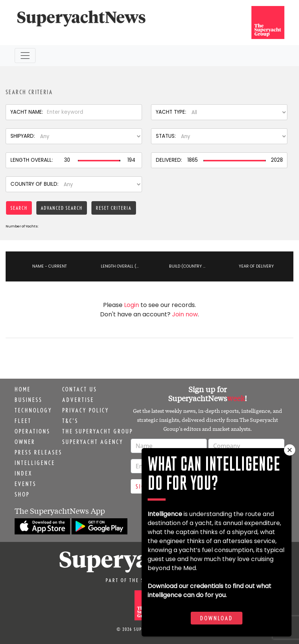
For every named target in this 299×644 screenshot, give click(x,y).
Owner (25, 442)
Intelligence (35, 463)
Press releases (38, 452)
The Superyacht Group (98, 431)
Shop (22, 494)
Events (25, 484)
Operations (32, 431)
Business (28, 400)
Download (217, 618)
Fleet (23, 421)
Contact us (80, 389)
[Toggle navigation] (25, 56)
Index (23, 473)
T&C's (70, 421)
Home (23, 389)
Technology (33, 410)
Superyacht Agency (93, 442)
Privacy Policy (86, 410)
